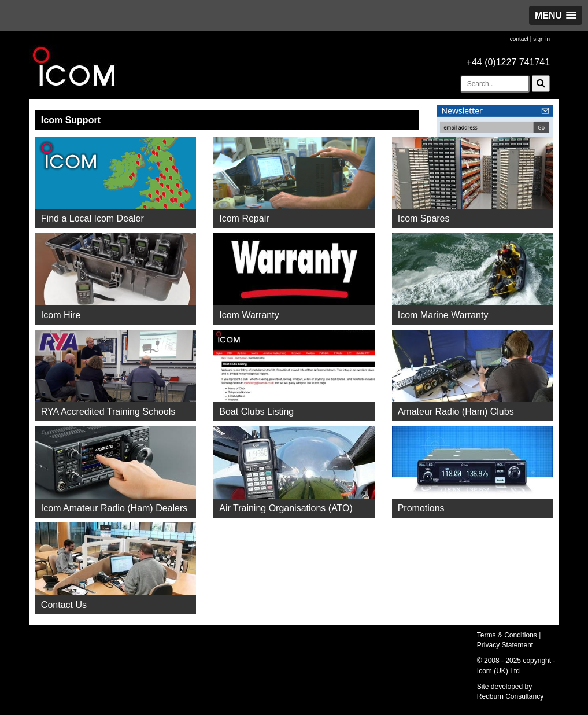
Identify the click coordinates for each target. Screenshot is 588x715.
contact (519, 39)
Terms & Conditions (507, 635)
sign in (541, 39)
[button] (556, 15)
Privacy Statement (505, 645)
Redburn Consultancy (510, 696)
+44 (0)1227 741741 (509, 62)
